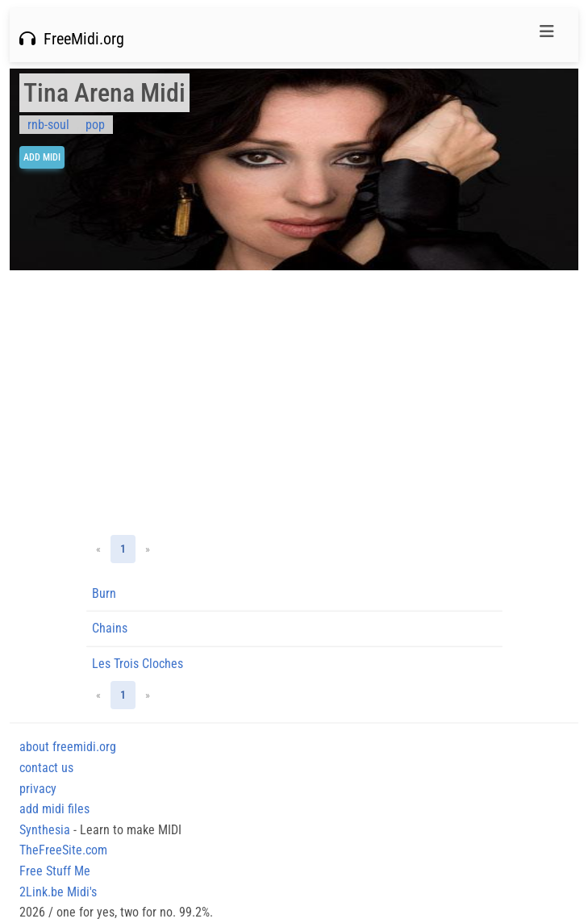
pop (95, 125)
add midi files (54, 809)
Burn (104, 593)
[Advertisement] (294, 403)
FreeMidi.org (72, 39)
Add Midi (42, 157)
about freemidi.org (68, 747)
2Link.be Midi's (58, 892)
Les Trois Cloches (138, 664)
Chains (110, 628)
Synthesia (45, 830)
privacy (38, 789)
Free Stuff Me (55, 871)
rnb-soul (48, 125)
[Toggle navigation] (547, 35)
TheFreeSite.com (63, 850)
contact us (46, 768)
